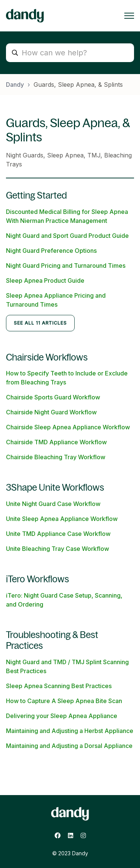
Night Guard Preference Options (51, 251)
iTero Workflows (38, 579)
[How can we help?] (70, 53)
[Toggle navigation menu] (129, 16)
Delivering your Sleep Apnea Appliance (62, 716)
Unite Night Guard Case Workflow (53, 504)
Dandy (15, 85)
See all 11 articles (40, 323)
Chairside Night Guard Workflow (51, 412)
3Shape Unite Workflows (55, 487)
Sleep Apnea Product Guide (45, 280)
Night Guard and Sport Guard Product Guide (67, 236)
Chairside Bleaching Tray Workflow (56, 457)
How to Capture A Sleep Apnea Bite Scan (64, 701)
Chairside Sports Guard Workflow (53, 397)
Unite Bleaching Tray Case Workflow (57, 549)
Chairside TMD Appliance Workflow (56, 442)
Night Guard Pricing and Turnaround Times (66, 266)
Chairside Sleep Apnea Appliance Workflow (68, 427)
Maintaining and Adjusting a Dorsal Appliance (69, 746)
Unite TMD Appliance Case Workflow (58, 534)
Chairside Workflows (47, 357)
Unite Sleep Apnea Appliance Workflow (62, 519)
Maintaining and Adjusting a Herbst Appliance (70, 731)
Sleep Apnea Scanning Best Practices (59, 686)
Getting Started (36, 195)
